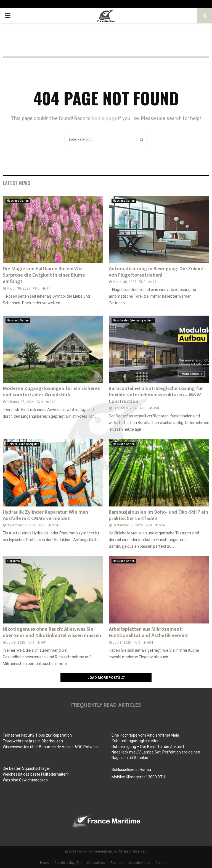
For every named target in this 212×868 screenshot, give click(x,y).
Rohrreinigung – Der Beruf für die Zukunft (148, 747)
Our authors (96, 863)
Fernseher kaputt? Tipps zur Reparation (37, 735)
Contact (161, 863)
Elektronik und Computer (23, 444)
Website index (139, 863)
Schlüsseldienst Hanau (131, 770)
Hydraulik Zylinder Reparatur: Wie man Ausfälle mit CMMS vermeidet (45, 515)
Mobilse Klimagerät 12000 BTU (138, 777)
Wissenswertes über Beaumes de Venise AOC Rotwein (50, 747)
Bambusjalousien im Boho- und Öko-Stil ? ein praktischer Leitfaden (158, 515)
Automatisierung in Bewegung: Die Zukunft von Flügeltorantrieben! (157, 272)
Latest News (16, 183)
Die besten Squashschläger (26, 768)
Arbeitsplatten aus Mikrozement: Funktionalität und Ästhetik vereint (148, 632)
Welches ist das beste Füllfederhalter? (36, 774)
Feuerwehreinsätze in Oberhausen (33, 741)
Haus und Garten (18, 201)
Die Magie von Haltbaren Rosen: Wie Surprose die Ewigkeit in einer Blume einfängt (44, 275)
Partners (117, 863)
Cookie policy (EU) (68, 863)
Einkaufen (13, 561)
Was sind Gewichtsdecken (25, 780)
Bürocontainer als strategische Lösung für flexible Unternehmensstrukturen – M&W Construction (156, 395)
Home (45, 863)
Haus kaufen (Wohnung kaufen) (133, 320)
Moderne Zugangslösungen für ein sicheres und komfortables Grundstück (51, 392)
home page (104, 118)
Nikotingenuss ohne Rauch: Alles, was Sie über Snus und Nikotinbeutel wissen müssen (52, 632)
